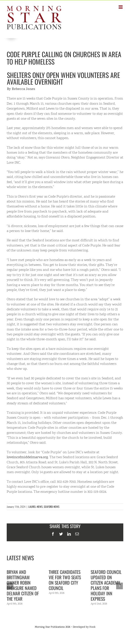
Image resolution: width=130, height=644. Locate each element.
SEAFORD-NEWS (52, 507)
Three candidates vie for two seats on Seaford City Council (65, 580)
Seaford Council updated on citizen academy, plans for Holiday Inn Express (106, 585)
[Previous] (10, 586)
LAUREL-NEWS (36, 507)
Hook (92, 627)
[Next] (120, 586)
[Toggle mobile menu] (121, 7)
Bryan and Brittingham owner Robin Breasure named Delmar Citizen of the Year (23, 585)
